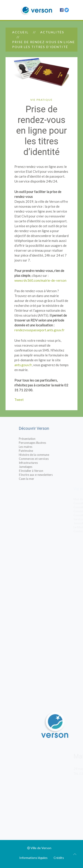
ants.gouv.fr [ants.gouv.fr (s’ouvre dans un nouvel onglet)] (23, 365)
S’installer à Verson (40, 471)
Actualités (52, 32)
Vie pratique (41, 100)
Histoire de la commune (43, 455)
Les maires (35, 447)
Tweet (19, 400)
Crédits (59, 858)
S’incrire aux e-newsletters (45, 475)
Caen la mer (36, 479)
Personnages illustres (42, 443)
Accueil (20, 32)
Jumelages (35, 467)
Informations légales (33, 858)
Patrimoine (35, 451)
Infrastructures (38, 463)
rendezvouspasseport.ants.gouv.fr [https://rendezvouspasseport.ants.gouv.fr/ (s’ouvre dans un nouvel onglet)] (40, 330)
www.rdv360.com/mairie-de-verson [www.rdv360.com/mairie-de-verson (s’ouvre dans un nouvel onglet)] (40, 280)
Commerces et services (43, 459)
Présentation (36, 439)
